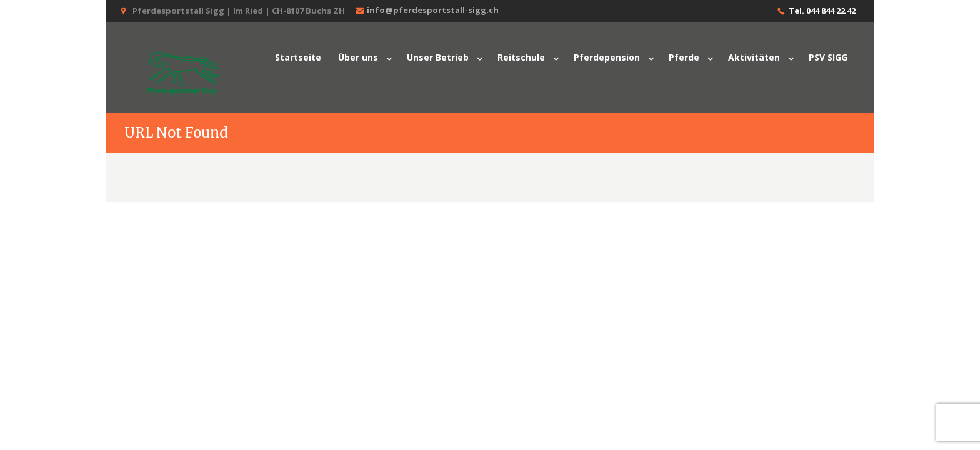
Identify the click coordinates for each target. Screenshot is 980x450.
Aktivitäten (754, 57)
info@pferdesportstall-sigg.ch (426, 10)
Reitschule (521, 57)
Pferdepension (607, 57)
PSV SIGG (828, 57)
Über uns (358, 57)
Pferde (684, 57)
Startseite (298, 57)
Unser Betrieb (438, 57)
